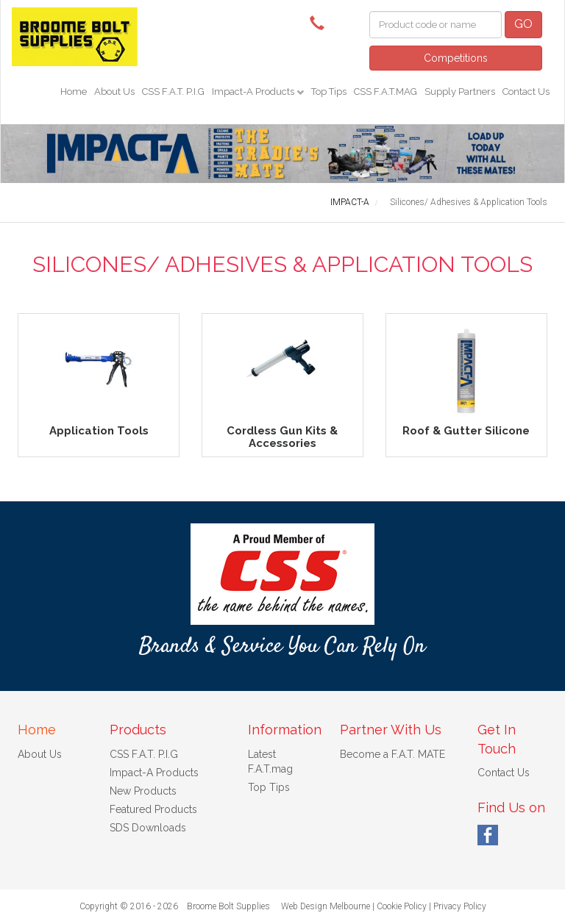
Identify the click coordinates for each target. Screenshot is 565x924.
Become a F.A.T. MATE (392, 754)
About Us (114, 92)
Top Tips (329, 92)
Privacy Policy (460, 906)
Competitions (456, 58)
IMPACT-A (350, 202)
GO (523, 24)
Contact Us (526, 92)
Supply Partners (460, 92)
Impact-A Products (254, 92)
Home (74, 92)
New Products (143, 791)
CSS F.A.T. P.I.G (173, 92)
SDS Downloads (148, 828)
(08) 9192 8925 (321, 22)
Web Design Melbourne (326, 906)
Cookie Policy (402, 906)
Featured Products (153, 809)
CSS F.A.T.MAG (385, 92)
